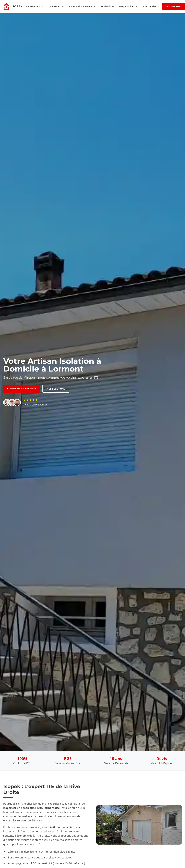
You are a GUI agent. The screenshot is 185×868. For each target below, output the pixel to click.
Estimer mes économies (22, 388)
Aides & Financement (82, 6)
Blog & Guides (129, 6)
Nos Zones (56, 6)
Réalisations (107, 6)
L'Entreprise (151, 6)
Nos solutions (56, 389)
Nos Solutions (34, 6)
